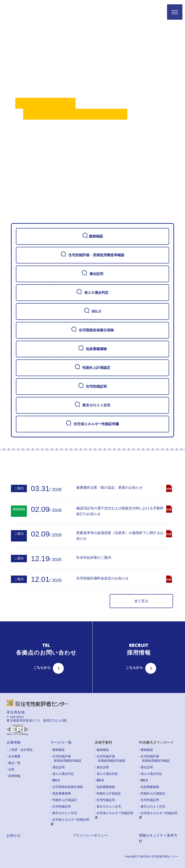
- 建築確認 (58, 750)
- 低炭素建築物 (61, 793)
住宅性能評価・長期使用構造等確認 (92, 255)
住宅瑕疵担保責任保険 (92, 330)
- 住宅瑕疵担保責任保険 (67, 787)
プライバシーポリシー (90, 835)
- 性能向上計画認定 (64, 800)
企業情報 (14, 742)
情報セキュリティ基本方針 (158, 838)
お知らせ (14, 835)
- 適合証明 (58, 767)
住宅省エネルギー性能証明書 (92, 424)
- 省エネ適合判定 (62, 774)
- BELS (55, 780)
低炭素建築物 (92, 349)
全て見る (141, 601)
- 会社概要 (14, 756)
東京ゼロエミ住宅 (92, 405)
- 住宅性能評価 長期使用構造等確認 (66, 758)
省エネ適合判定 (92, 292)
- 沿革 (10, 769)
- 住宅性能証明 (61, 806)
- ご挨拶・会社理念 (20, 750)
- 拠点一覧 (14, 763)
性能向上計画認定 (92, 368)
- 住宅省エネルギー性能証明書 (70, 822)
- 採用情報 (14, 776)
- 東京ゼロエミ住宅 (64, 813)
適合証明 (92, 274)
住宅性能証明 (92, 386)
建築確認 (93, 236)
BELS (92, 311)
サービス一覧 (61, 742)
